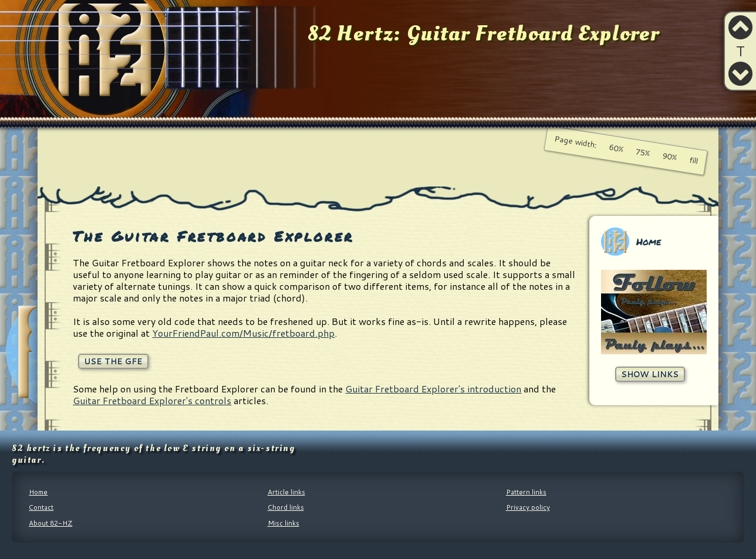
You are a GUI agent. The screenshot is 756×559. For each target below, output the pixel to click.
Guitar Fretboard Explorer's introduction (433, 389)
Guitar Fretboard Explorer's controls (152, 400)
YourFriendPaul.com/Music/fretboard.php (243, 333)
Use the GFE (113, 361)
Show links (650, 374)
